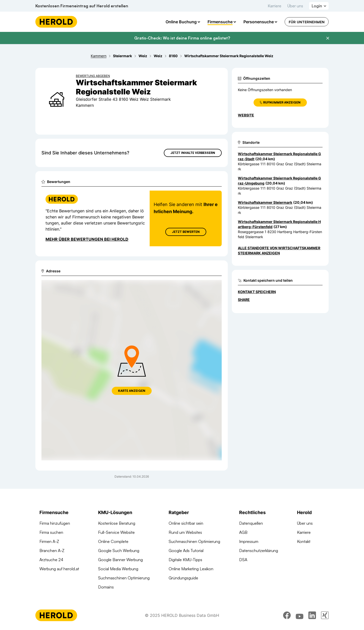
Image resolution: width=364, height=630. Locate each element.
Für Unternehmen (307, 22)
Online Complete (113, 541)
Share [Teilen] (244, 300)
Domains (106, 587)
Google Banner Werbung (120, 560)
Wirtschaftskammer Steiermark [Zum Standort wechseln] (265, 202)
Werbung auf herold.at (59, 569)
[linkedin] (312, 616)
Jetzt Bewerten (186, 232)
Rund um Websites (185, 532)
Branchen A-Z (52, 551)
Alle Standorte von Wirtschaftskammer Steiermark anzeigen (279, 250)
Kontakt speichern (257, 292)
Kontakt (304, 541)
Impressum (249, 541)
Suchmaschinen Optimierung (124, 578)
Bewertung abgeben (93, 76)
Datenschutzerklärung (259, 551)
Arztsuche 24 (51, 560)
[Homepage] (56, 22)
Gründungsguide (183, 578)
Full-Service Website (116, 532)
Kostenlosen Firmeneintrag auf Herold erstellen (82, 6)
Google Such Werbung (119, 551)
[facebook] (287, 616)
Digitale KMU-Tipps (185, 560)
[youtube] (300, 616)
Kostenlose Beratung (117, 523)
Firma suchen (51, 532)
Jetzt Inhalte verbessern (193, 153)
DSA (243, 560)
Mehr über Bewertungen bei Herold (87, 239)
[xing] (325, 616)
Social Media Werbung (118, 569)
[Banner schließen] (328, 38)
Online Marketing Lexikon (191, 569)
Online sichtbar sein (186, 523)
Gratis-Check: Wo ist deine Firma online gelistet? (182, 38)
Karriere (275, 6)
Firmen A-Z (49, 541)
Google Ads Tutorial (186, 551)
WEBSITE (246, 115)
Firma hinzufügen (55, 523)
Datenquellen (251, 523)
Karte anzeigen (132, 391)
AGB (243, 532)
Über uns (295, 6)
